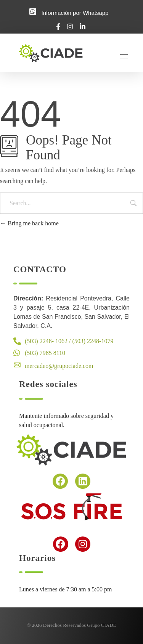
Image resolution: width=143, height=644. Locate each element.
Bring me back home (29, 223)
